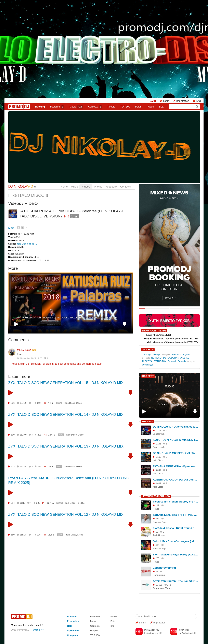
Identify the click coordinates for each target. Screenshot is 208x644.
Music (76, 107)
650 (13, 535)
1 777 (158, 430)
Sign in (143, 623)
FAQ (198, 101)
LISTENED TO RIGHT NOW (156, 496)
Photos (98, 187)
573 (13, 466)
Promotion (73, 621)
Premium (72, 616)
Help (70, 626)
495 (157, 545)
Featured (57, 107)
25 (157, 572)
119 (39, 403)
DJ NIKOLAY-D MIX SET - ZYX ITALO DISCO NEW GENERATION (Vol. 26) (176, 453)
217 (39, 466)
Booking (40, 107)
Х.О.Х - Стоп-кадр (169, 404)
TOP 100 (125, 107)
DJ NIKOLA (21, 187)
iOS (161, 633)
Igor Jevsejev (154, 354)
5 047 (158, 470)
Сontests (95, 107)
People (111, 107)
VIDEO (31, 203)
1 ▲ (75, 216)
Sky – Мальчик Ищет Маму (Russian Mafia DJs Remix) (176, 555)
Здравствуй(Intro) (164, 568)
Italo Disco (22, 244)
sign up (25, 364)
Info (113, 626)
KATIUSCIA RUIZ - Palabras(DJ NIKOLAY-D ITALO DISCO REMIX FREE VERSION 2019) (70, 318)
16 (157, 532)
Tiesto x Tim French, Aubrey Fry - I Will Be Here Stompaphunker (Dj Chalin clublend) (176, 502)
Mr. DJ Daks (27, 350)
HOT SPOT (148, 376)
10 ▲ (51, 466)
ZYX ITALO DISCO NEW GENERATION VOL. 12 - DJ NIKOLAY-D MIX (66, 515)
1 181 (158, 444)
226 (13, 403)
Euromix (182, 361)
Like (11, 228)
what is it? (38, 630)
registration (159, 623)
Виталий (172, 361)
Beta (162, 107)
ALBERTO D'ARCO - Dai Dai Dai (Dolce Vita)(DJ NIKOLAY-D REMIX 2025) (176, 480)
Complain (72, 635)
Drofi (144, 354)
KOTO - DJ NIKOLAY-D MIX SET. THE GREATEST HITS (176, 440)
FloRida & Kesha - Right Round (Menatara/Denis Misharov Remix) (176, 528)
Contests (95, 626)
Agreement (73, 630)
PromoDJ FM (152, 630)
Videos (86, 187)
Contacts (125, 187)
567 (157, 519)
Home (64, 187)
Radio (151, 107)
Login (166, 101)
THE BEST (147, 421)
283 (157, 558)
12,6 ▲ (52, 435)
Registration (183, 101)
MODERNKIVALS (176, 358)
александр (147, 365)
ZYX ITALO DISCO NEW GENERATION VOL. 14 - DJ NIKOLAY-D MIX (66, 415)
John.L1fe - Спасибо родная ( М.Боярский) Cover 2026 (176, 541)
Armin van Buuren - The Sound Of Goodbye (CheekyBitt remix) (176, 581)
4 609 (158, 483)
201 (39, 435)
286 (38, 503)
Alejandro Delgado (181, 354)
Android (151, 633)
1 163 (158, 457)
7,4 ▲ (50, 403)
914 (13, 503)
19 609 (159, 585)
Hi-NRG (33, 244)
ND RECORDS (159, 358)
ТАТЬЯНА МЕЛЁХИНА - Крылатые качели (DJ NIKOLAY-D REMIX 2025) (176, 466)
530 (13, 435)
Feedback (111, 187)
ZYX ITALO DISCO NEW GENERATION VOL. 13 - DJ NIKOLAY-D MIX (66, 446)
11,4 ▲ (51, 535)
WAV (59, 403)
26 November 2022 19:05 (30, 358)
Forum (139, 107)
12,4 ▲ (50, 503)
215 (39, 535)
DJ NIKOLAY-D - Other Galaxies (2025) (176, 427)
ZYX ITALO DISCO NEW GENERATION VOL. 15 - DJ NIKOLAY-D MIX (66, 383)
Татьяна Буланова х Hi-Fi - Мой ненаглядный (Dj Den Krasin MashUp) (176, 515)
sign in (50, 364)
